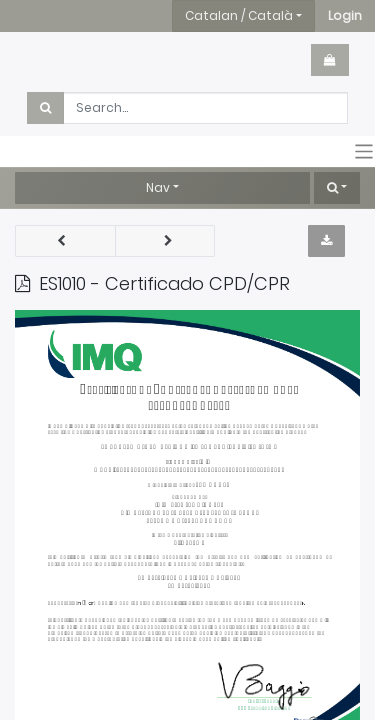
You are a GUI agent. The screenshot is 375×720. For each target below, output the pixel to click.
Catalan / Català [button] (239, 15)
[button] (345, 16)
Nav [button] (158, 187)
